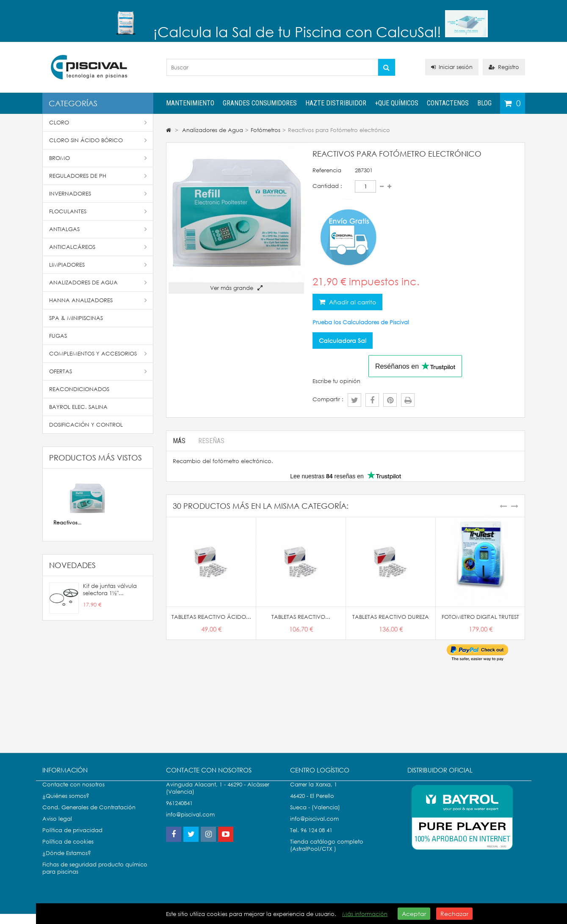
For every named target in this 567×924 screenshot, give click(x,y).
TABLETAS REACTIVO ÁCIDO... (211, 617)
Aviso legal (57, 827)
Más (179, 441)
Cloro (98, 123)
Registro (504, 67)
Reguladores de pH (98, 176)
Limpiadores (98, 265)
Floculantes (98, 211)
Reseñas (211, 441)
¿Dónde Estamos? (67, 862)
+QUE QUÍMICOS (397, 103)
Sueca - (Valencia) (315, 816)
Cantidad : (327, 186)
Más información (365, 914)
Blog (484, 103)
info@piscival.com (314, 827)
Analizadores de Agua (98, 283)
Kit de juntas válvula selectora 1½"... (110, 590)
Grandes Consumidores (260, 103)
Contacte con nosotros (73, 793)
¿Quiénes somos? (66, 804)
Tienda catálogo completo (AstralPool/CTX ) (327, 854)
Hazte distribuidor (336, 103)
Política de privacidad (72, 839)
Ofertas (98, 371)
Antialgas (98, 229)
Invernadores (98, 194)
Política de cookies (68, 850)
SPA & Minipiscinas (76, 318)
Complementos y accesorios (98, 354)
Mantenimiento (190, 103)
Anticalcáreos (98, 247)
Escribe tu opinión (336, 381)
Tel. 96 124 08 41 (311, 839)
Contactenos (448, 103)
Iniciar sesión (452, 67)
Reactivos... (67, 523)
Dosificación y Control (86, 425)
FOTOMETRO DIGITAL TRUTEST (480, 617)
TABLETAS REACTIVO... (301, 617)
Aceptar (414, 914)
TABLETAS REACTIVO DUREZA (391, 617)
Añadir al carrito (352, 302)
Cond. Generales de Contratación (89, 816)
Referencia (327, 170)
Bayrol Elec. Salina (78, 407)
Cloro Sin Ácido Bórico (98, 140)
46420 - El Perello (312, 804)
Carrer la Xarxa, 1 (314, 793)
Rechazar (454, 914)
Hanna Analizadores (98, 300)
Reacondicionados (79, 389)
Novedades (72, 565)
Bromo (98, 158)
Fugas (58, 336)
